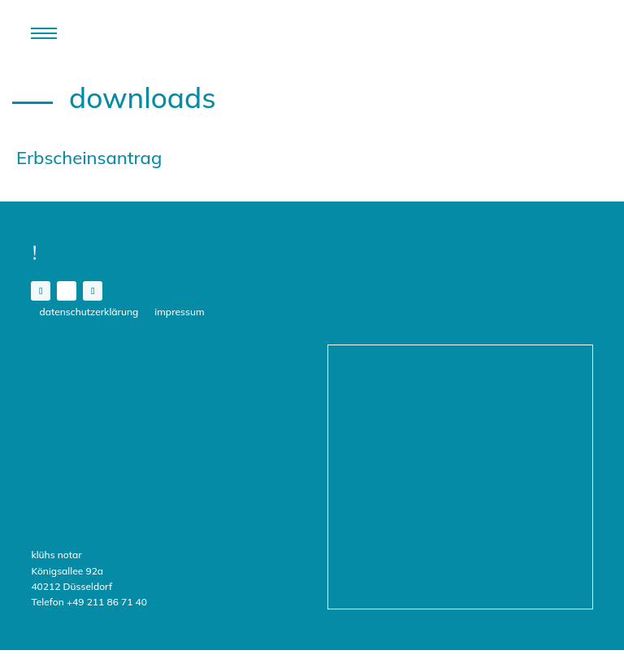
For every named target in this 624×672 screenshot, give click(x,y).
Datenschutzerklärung (89, 312)
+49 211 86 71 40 (107, 602)
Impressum (179, 312)
